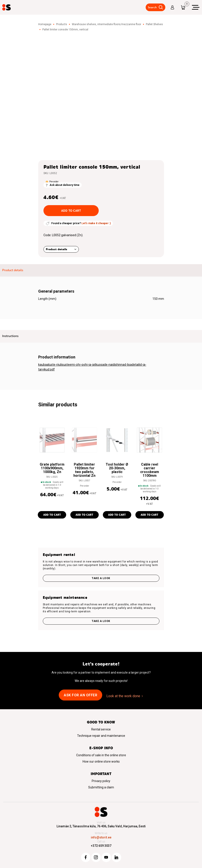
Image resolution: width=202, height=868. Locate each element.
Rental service (101, 729)
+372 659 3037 (101, 846)
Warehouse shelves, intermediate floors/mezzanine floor (106, 24)
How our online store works (101, 761)
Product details (57, 249)
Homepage (45, 24)
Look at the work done (123, 696)
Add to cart (71, 211)
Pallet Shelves (154, 24)
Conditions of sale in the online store (101, 755)
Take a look (101, 578)
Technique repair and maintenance (101, 736)
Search (152, 7)
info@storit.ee (101, 837)
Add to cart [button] (52, 515)
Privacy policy (101, 781)
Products (62, 24)
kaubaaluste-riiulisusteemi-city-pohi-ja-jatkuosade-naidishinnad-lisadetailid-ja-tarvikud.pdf (92, 367)
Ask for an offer (80, 695)
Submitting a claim (101, 787)
